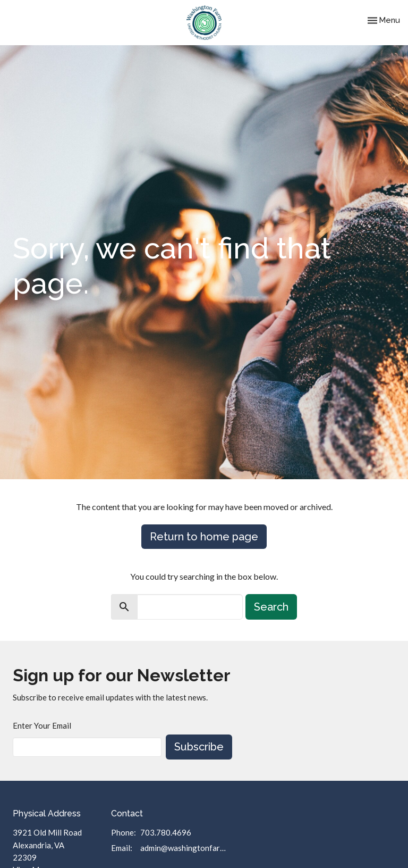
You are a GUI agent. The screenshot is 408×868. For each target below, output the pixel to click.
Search (271, 607)
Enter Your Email (42, 725)
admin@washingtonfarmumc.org (186, 848)
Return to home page (204, 537)
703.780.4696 (166, 832)
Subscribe (199, 747)
